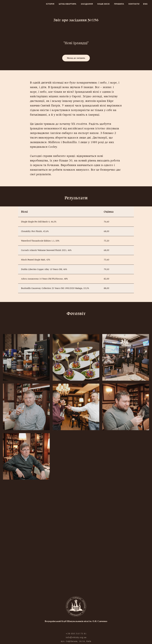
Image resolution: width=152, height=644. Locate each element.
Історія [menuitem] (50, 4)
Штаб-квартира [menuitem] (68, 4)
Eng (145, 4)
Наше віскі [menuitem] (104, 4)
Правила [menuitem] (119, 4)
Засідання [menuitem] (87, 4)
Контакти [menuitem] (134, 4)
